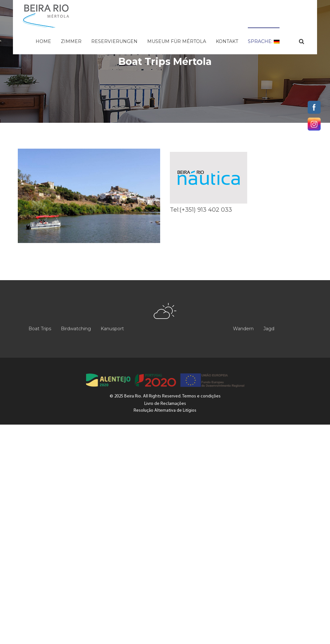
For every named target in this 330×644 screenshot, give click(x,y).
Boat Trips (40, 329)
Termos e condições (201, 396)
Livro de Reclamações (165, 404)
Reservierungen (114, 41)
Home (43, 41)
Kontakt (227, 41)
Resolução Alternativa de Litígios (165, 411)
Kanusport (112, 329)
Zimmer (71, 41)
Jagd (269, 329)
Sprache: (264, 41)
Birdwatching (76, 329)
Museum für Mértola (177, 41)
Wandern (243, 329)
